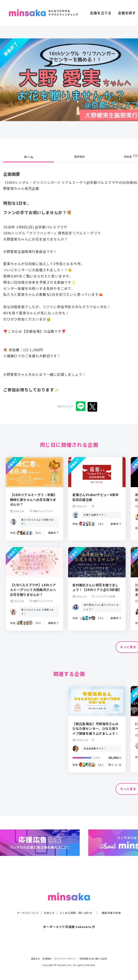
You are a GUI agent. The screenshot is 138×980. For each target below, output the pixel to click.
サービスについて (23, 907)
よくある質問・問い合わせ (77, 907)
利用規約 (47, 959)
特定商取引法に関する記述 (93, 959)
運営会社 (36, 959)
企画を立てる (101, 13)
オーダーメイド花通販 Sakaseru (69, 921)
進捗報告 (80, 157)
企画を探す (127, 13)
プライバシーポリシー (66, 959)
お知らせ (47, 907)
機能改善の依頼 (116, 907)
